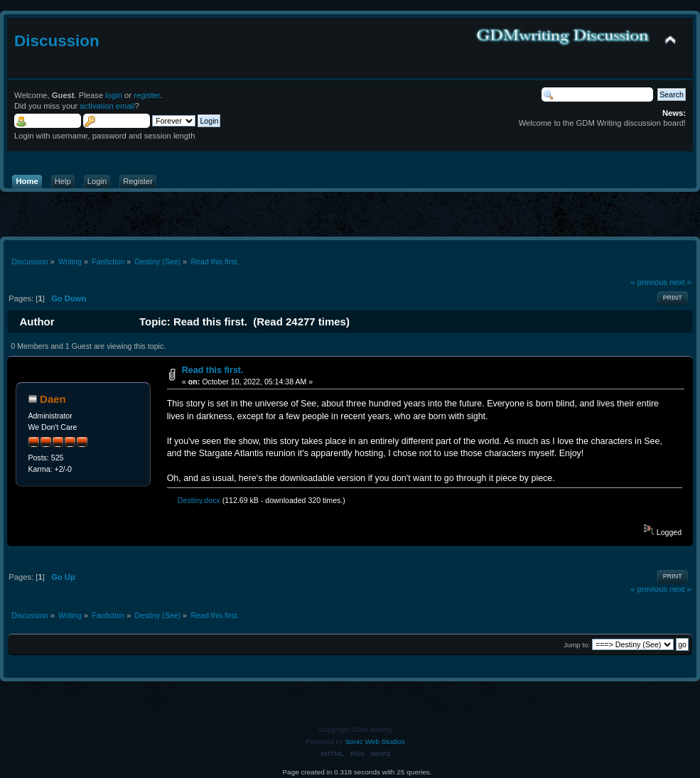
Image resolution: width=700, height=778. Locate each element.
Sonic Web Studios (375, 741)
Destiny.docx (195, 500)
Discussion (57, 41)
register (147, 95)
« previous (649, 282)
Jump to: (577, 645)
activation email (107, 106)
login (114, 95)
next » (680, 282)
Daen (53, 399)
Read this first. (213, 370)
